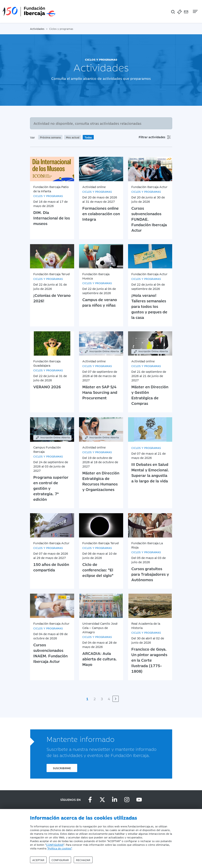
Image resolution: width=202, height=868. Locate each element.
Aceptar (38, 860)
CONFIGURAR (55, 845)
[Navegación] (195, 11)
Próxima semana (50, 137)
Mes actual (73, 137)
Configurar (60, 860)
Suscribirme (62, 768)
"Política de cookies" (59, 848)
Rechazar (83, 860)
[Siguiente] (116, 699)
